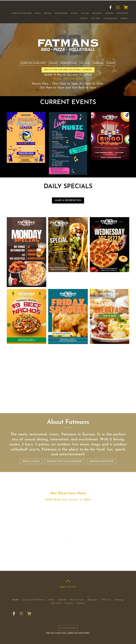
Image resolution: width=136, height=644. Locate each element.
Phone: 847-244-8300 (68, 79)
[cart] (126, 8)
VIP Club (85, 13)
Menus (53, 63)
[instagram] (118, 8)
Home (15, 600)
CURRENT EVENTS (68, 102)
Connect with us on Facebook (64, 461)
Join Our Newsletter (68, 628)
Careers (124, 19)
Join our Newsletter (102, 461)
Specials (48, 13)
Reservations (61, 13)
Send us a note (31, 461)
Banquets (97, 13)
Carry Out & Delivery (22, 13)
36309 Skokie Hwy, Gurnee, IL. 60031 (68, 500)
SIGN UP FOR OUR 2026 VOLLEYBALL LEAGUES (68, 70)
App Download (110, 19)
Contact (84, 19)
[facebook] (110, 8)
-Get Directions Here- (68, 493)
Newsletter (122, 13)
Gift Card (96, 19)
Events (74, 13)
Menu (38, 13)
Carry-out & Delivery (33, 63)
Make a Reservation (68, 200)
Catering (109, 13)
